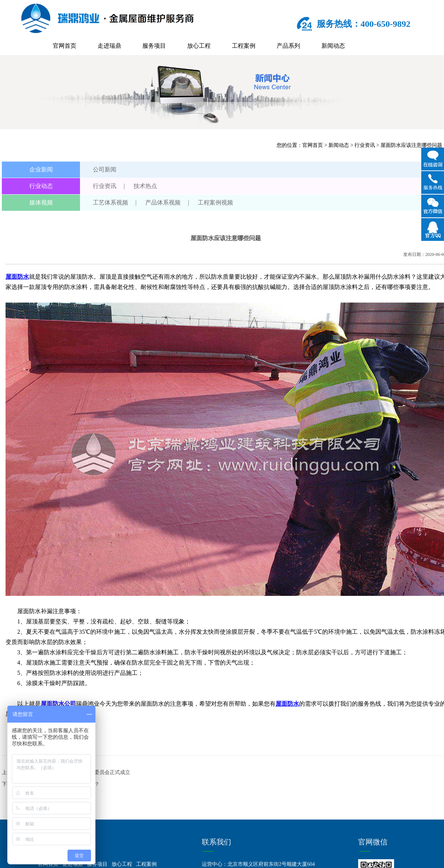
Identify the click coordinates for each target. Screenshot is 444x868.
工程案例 (244, 46)
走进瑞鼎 (109, 46)
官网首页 (65, 46)
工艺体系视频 (110, 202)
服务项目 (154, 46)
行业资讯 (365, 145)
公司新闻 (105, 169)
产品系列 (288, 46)
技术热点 (145, 186)
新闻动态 (333, 46)
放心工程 (199, 46)
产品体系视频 (163, 202)
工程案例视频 (215, 202)
